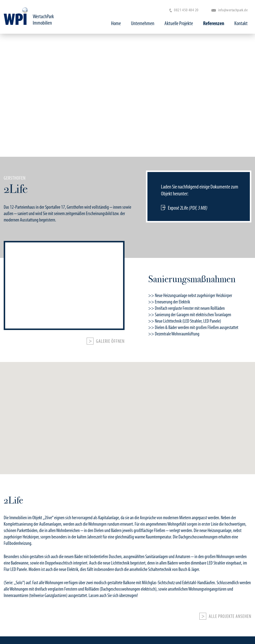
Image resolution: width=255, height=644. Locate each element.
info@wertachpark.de (230, 10)
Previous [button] (16, 95)
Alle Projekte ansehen (230, 616)
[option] (127, 198)
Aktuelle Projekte (179, 24)
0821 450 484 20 (184, 10)
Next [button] (239, 95)
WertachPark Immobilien (43, 20)
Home (116, 24)
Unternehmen (143, 24)
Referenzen (214, 24)
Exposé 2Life (188, 208)
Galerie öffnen (110, 341)
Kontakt (241, 24)
